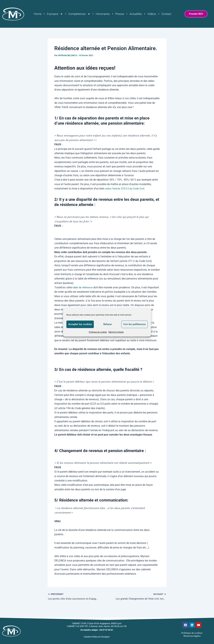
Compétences (79, 14)
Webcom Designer (101, 637)
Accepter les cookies (80, 324)
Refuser (108, 324)
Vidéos (152, 14)
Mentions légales (116, 332)
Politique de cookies (98, 332)
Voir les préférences (135, 324)
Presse (120, 14)
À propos (55, 14)
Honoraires (103, 14)
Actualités (136, 14)
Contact (166, 14)
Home (38, 14)
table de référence (83, 287)
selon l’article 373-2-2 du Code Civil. (126, 189)
